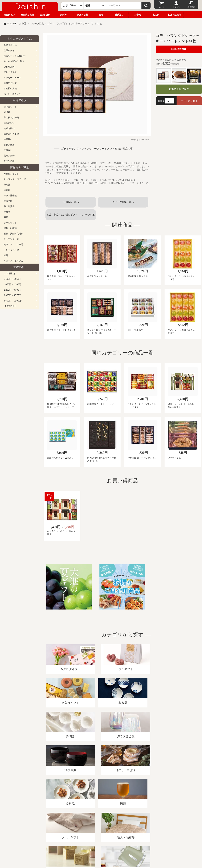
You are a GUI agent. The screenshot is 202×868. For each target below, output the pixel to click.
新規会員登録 (10, 45)
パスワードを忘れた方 (15, 56)
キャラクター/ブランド (15, 179)
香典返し (119, 15)
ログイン (176, 7)
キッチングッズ (11, 239)
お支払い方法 (10, 89)
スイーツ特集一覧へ (123, 202)
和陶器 (7, 185)
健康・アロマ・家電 (13, 245)
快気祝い (64, 15)
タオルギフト (10, 223)
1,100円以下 (10, 274)
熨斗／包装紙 (10, 72)
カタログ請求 (132, 826)
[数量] (169, 101)
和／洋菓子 (9, 206)
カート (162, 7)
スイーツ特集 (37, 23)
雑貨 (6, 255)
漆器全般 (8, 201)
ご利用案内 (9, 67)
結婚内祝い (46, 15)
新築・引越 (83, 15)
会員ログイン (10, 50)
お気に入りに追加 (179, 89)
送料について (10, 83)
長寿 (101, 15)
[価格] (95, 5)
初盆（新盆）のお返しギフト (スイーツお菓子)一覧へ (71, 217)
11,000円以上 (10, 306)
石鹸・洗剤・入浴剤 (13, 234)
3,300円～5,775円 (12, 295)
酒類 (6, 217)
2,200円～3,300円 (12, 290)
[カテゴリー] (72, 5)
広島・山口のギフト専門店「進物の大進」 (101, 846)
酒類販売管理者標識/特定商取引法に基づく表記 (64, 826)
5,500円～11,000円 (13, 301)
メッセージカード (12, 78)
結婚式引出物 (27, 15)
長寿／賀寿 (9, 156)
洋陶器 (7, 190)
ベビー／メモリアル (13, 261)
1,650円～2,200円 (12, 284)
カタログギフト (11, 174)
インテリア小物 (11, 250)
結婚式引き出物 (11, 134)
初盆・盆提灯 (174, 15)
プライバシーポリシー (107, 826)
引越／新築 (9, 145)
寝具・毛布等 (10, 228)
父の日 (156, 15)
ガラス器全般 (10, 196)
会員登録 (191, 7)
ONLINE (11, 23)
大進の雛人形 (101, 850)
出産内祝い (9, 15)
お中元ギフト (10, 107)
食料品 (7, 212)
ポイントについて (12, 94)
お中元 (138, 15)
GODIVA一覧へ (71, 202)
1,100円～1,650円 (12, 279)
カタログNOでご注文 (14, 61)
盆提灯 (7, 112)
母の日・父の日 (11, 118)
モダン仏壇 (9, 161)
